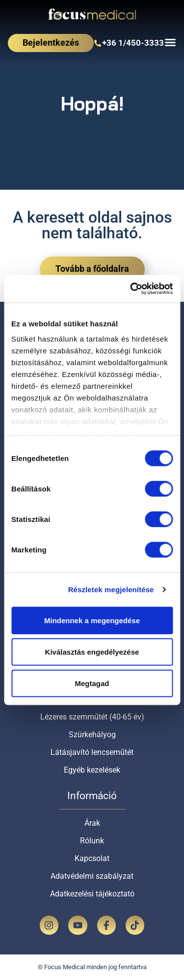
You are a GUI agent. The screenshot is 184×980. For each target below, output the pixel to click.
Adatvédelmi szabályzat (92, 876)
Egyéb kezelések (92, 770)
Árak (92, 823)
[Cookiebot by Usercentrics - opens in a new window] (131, 289)
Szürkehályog (92, 735)
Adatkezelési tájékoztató (92, 894)
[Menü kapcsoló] (170, 42)
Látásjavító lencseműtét (92, 752)
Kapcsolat (92, 858)
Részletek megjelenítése (111, 590)
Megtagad (92, 683)
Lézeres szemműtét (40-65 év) (92, 717)
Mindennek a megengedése (92, 620)
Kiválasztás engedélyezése (92, 651)
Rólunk (92, 841)
